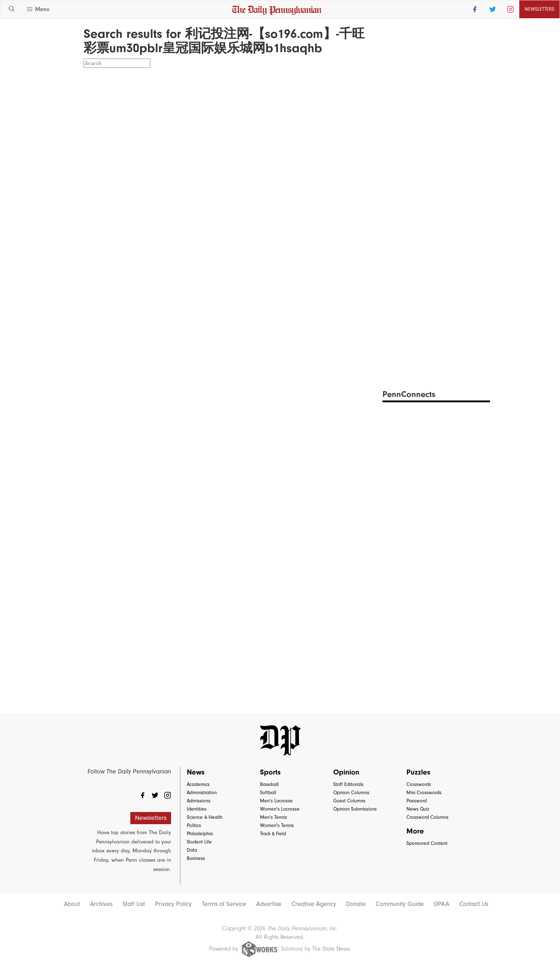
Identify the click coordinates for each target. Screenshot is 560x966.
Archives (101, 904)
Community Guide (400, 904)
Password (417, 801)
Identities (197, 809)
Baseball (269, 784)
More (415, 831)
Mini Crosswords (424, 793)
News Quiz (418, 809)
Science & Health (205, 817)
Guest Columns (349, 801)
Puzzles (418, 772)
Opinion (346, 772)
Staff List (134, 904)
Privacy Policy (173, 904)
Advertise (269, 904)
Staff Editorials (348, 784)
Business (196, 858)
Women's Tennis (277, 825)
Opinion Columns (351, 793)
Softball (268, 793)
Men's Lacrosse (276, 801)
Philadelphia (200, 834)
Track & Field (273, 834)
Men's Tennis (274, 817)
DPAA (442, 904)
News (196, 772)
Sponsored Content (427, 843)
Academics (198, 784)
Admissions (199, 801)
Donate (356, 904)
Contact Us (474, 904)
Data (192, 850)
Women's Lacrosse (280, 809)
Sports (270, 772)
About (72, 904)
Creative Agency (314, 904)
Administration (202, 793)
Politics (194, 825)
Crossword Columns (427, 817)
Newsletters (539, 9)
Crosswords (419, 784)
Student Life (199, 842)
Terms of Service (224, 904)
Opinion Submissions (355, 809)
